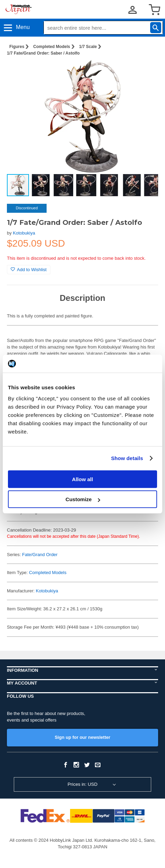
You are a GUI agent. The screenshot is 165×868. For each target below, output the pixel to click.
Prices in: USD (83, 784)
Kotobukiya (24, 233)
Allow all (83, 479)
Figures (17, 47)
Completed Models (52, 47)
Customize (83, 499)
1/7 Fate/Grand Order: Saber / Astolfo (43, 53)
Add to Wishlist (29, 270)
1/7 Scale (88, 47)
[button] (146, 72)
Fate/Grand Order (40, 555)
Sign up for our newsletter (82, 737)
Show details (127, 458)
